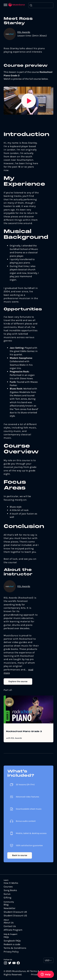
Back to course (20, 855)
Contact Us (10, 926)
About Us (9, 923)
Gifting (7, 898)
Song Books (10, 890)
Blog (6, 905)
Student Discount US (15, 916)
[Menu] (6, 5)
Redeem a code (12, 944)
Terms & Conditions (15, 948)
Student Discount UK (15, 912)
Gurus (7, 894)
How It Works (11, 883)
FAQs (6, 937)
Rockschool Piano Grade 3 (24, 732)
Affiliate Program (13, 930)
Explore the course (18, 681)
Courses (8, 887)
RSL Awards (24, 32)
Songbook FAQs (12, 941)
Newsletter (9, 908)
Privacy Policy (11, 952)
